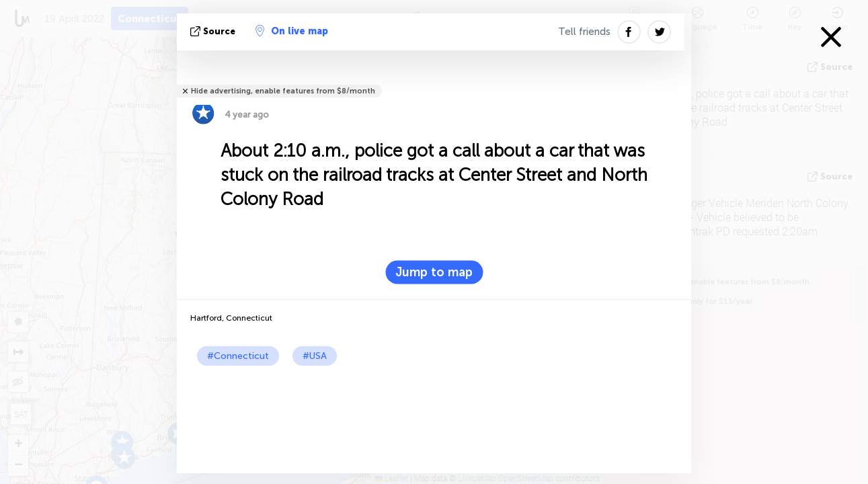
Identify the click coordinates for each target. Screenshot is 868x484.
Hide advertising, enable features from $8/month (283, 91)
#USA (315, 356)
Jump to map (434, 272)
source (214, 31)
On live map (292, 31)
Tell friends (584, 32)
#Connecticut (238, 356)
